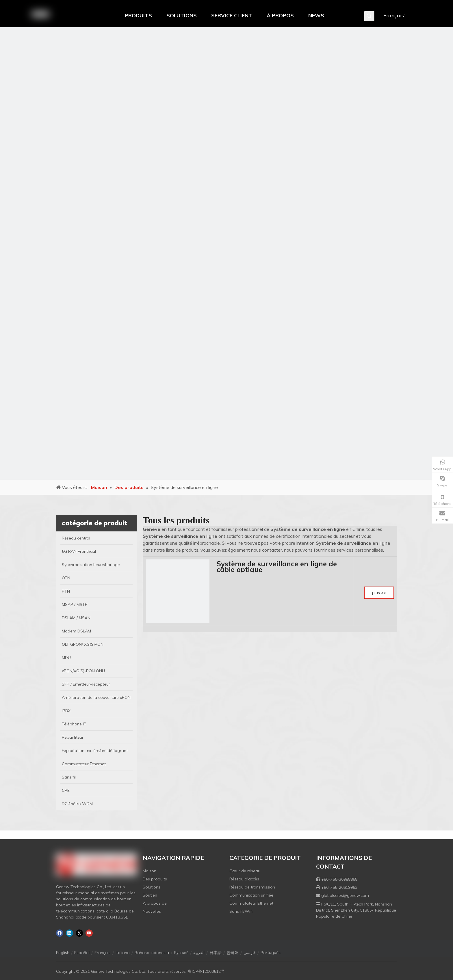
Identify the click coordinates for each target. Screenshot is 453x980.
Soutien (150, 895)
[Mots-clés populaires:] (369, 16)
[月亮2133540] (226, 253)
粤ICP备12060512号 (206, 971)
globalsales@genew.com (345, 895)
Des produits (155, 879)
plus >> (379, 593)
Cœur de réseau (245, 871)
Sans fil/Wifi (241, 911)
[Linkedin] (69, 933)
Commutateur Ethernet (251, 903)
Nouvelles (152, 911)
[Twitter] (79, 933)
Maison (150, 871)
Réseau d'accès (244, 879)
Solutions (152, 887)
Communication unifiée (251, 895)
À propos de (155, 903)
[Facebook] (60, 933)
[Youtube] (89, 933)
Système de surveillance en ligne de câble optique (277, 567)
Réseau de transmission (252, 887)
